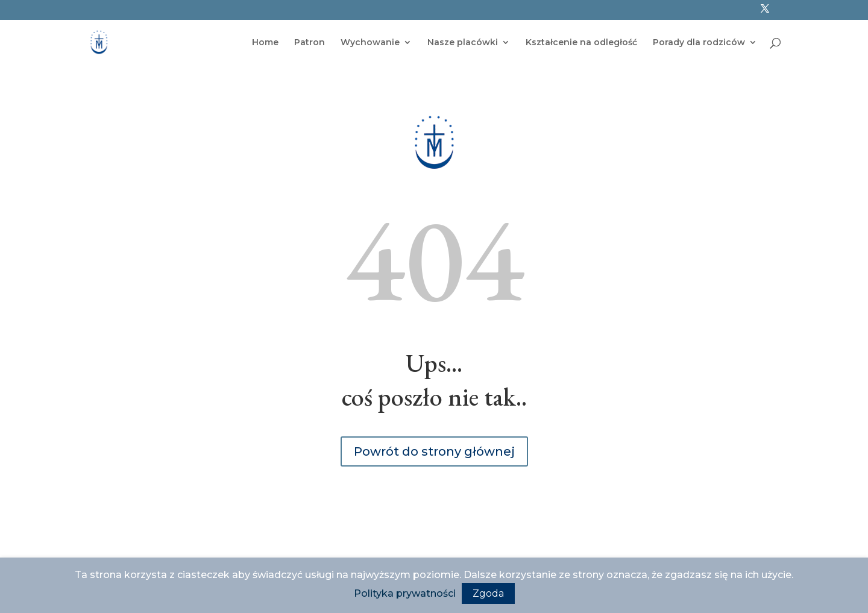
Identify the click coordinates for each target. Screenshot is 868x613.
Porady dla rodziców (699, 43)
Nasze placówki (463, 43)
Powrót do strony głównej (434, 451)
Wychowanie (370, 43)
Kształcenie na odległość (581, 43)
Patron (310, 43)
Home (265, 43)
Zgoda (488, 593)
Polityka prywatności (405, 593)
